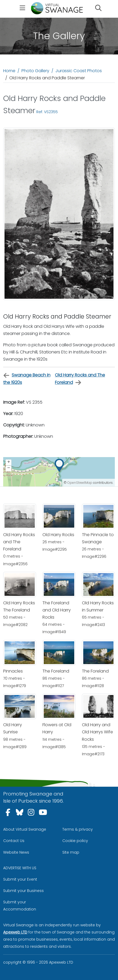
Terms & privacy (78, 829)
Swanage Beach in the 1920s (27, 379)
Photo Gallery (35, 71)
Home (9, 71)
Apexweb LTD (15, 932)
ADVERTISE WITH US (20, 868)
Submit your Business (23, 891)
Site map (71, 852)
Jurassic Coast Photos (79, 71)
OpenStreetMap (80, 483)
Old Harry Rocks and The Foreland (80, 379)
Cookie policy (75, 841)
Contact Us (14, 841)
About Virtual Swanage (25, 829)
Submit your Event (20, 879)
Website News (16, 852)
